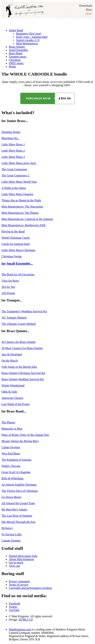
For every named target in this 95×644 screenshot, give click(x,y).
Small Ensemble (18, 50)
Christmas (15, 60)
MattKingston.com (20, 629)
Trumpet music (18, 57)
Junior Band (16, 30)
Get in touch (16, 563)
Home (12, 66)
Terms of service (18, 585)
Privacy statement (19, 581)
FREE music (16, 63)
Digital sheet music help (23, 556)
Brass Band (15, 53)
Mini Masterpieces (27, 43)
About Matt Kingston (21, 559)
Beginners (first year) (29, 34)
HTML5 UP (26, 620)
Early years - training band (32, 37)
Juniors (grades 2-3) (28, 40)
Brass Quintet (17, 47)
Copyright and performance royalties (30, 588)
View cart (14, 566)
